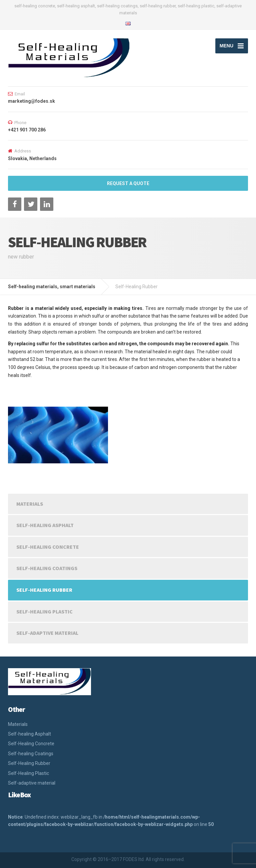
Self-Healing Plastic (44, 611)
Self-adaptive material (47, 633)
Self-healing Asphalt (45, 525)
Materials (30, 504)
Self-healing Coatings (47, 568)
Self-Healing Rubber (44, 590)
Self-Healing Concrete (48, 547)
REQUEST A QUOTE (128, 183)
